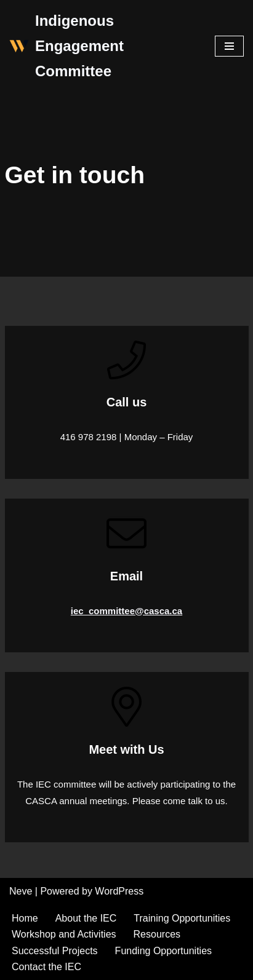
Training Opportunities (182, 918)
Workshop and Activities (64, 934)
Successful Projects (55, 951)
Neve (21, 891)
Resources (157, 934)
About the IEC (86, 918)
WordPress (119, 891)
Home (25, 918)
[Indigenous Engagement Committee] (103, 46)
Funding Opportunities (163, 951)
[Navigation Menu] (229, 46)
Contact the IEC (46, 967)
